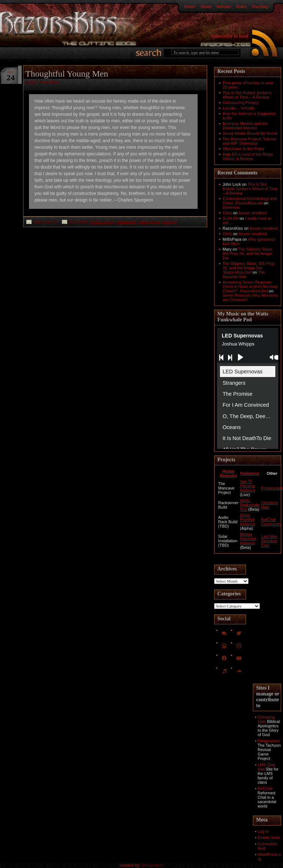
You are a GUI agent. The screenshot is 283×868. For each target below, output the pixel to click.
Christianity (126, 222)
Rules (241, 7)
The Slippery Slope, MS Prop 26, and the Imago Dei (248, 254)
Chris (227, 213)
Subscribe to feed (229, 36)
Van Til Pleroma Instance (248, 486)
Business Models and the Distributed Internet (245, 126)
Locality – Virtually (239, 108)
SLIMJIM (230, 218)
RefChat (265, 788)
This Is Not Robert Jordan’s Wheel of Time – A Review (247, 95)
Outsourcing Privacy (240, 103)
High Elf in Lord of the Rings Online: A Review (248, 156)
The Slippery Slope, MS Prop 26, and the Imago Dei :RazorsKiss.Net (249, 268)
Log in (263, 831)
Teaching (260, 7)
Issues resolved (253, 213)
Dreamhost (153, 865)
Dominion (231, 207)
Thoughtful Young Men (67, 74)
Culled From (149, 222)
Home (190, 7)
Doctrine (170, 222)
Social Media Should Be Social (250, 133)
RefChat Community (271, 522)
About (206, 7)
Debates (224, 7)
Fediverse (250, 473)
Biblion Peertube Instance (248, 539)
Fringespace (269, 741)
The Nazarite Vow (244, 274)
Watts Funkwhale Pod (250, 505)
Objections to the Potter (244, 149)
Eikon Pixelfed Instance (248, 520)
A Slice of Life (103, 222)
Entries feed (269, 838)
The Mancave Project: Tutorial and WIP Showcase (249, 141)
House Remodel (228, 473)
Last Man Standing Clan (269, 541)
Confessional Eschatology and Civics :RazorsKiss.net (250, 201)
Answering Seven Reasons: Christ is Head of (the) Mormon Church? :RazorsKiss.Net (250, 287)
